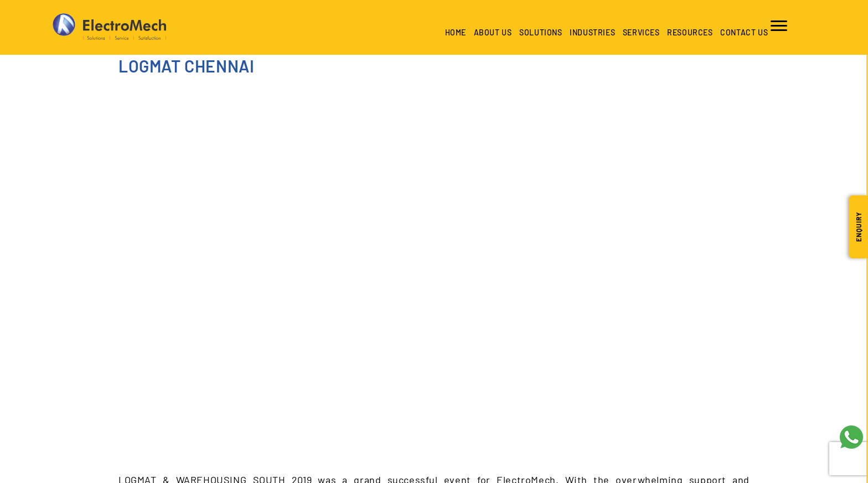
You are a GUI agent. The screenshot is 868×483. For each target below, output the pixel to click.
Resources (688, 33)
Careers (528, 248)
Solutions (538, 33)
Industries (296, 248)
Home (453, 33)
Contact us (742, 33)
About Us (491, 33)
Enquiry (859, 227)
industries (590, 33)
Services (639, 33)
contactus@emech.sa (263, 429)
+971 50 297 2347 (311, 395)
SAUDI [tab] (130, 309)
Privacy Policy (699, 248)
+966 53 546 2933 (242, 395)
